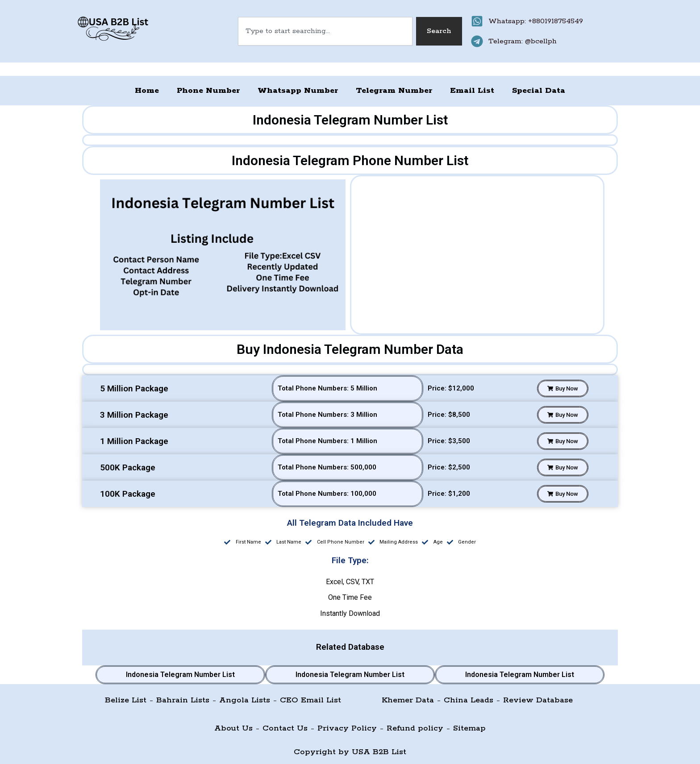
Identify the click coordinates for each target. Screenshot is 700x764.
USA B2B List (379, 752)
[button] (563, 388)
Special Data (539, 91)
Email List (472, 91)
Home (147, 91)
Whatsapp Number (298, 91)
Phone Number (208, 91)
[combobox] (325, 31)
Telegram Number (394, 91)
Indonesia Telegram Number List (180, 675)
